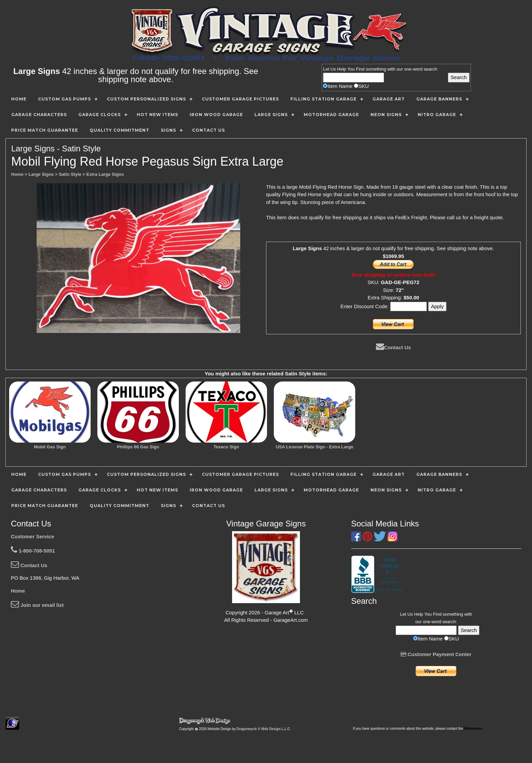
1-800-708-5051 (33, 551)
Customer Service (33, 536)
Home (18, 591)
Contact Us (393, 347)
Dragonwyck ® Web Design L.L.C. (264, 729)
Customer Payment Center (436, 654)
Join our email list (37, 605)
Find (360, 69)
